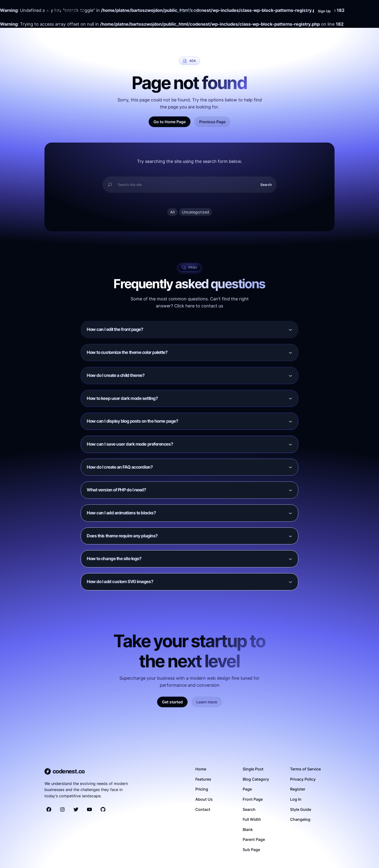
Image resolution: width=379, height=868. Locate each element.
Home (201, 769)
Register (298, 789)
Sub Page (251, 850)
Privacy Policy (303, 779)
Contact (203, 809)
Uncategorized (196, 212)
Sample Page (189, 11)
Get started (172, 702)
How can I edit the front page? (115, 329)
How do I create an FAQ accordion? (120, 467)
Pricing (202, 789)
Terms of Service (305, 769)
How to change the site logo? (114, 559)
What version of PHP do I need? (117, 490)
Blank (248, 830)
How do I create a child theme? (116, 375)
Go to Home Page (170, 122)
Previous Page (212, 122)
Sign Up (324, 11)
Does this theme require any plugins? (122, 536)
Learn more (207, 702)
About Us (204, 799)
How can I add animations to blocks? (121, 513)
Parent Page (254, 839)
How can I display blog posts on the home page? (132, 421)
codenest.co (68, 11)
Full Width (252, 819)
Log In (296, 799)
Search (266, 185)
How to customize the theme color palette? (127, 352)
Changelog (300, 819)
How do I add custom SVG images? (120, 582)
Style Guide (301, 809)
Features (203, 779)
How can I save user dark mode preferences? (130, 444)
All (172, 212)
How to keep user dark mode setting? (122, 398)
